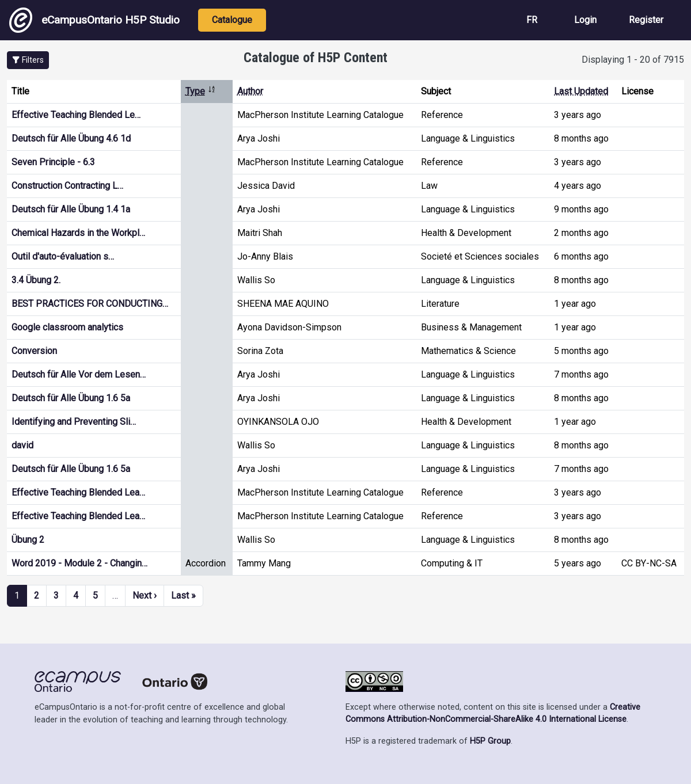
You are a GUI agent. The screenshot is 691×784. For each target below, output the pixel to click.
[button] (28, 60)
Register (646, 20)
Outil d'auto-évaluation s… (63, 256)
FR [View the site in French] (532, 20)
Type (201, 91)
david (22, 445)
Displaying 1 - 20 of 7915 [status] (633, 60)
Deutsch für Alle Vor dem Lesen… (79, 374)
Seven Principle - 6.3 (53, 162)
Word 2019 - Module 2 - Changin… (79, 563)
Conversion (34, 351)
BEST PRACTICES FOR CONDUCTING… (90, 304)
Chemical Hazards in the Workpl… (78, 233)
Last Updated (581, 91)
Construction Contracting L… (67, 186)
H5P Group (490, 741)
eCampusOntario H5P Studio (94, 20)
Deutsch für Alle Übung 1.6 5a (71, 398)
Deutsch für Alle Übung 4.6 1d (71, 138)
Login (585, 20)
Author (250, 91)
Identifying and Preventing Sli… (74, 422)
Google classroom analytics (67, 327)
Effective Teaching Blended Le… (76, 115)
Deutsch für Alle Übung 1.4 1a (71, 209)
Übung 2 (28, 540)
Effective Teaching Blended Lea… (78, 492)
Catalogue (232, 20)
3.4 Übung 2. (36, 280)
